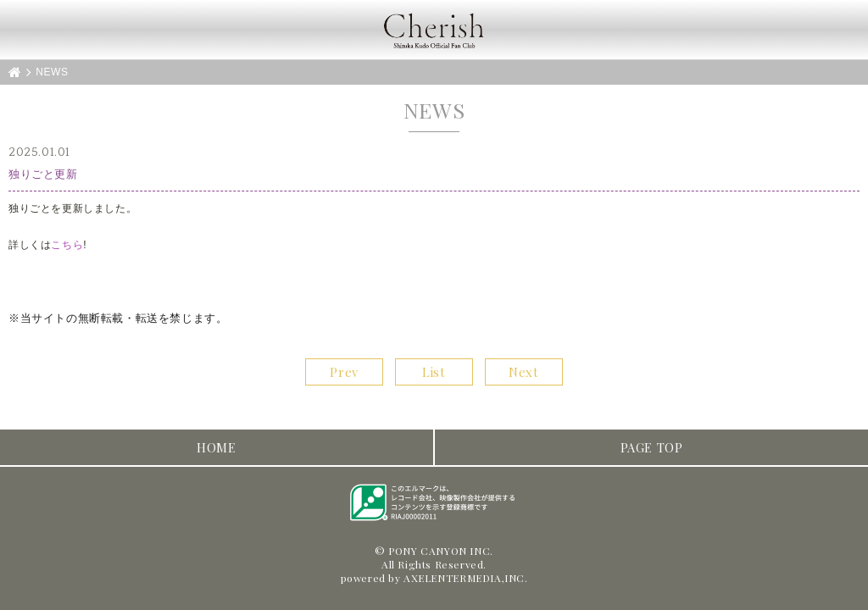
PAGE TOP (652, 447)
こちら (67, 245)
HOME (216, 447)
